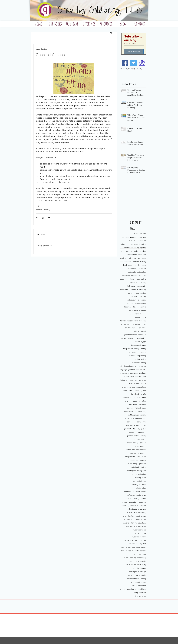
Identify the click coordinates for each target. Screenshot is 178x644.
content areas (133, 293)
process (143, 443)
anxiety (143, 251)
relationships (141, 495)
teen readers (141, 547)
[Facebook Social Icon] (125, 63)
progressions (130, 457)
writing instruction (139, 586)
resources (142, 502)
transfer (143, 551)
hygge (144, 342)
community (142, 286)
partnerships (129, 418)
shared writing (129, 516)
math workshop (140, 380)
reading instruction (139, 474)
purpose (143, 460)
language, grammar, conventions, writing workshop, (133, 373)
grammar (143, 328)
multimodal (133, 404)
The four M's (141, 241)
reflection (131, 495)
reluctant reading (132, 498)
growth (143, 331)
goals (144, 324)
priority (143, 436)
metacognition (141, 390)
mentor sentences (128, 387)
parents (143, 415)
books (144, 265)
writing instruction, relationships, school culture (133, 589)
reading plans (141, 478)
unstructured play (139, 554)
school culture (133, 509)
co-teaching (133, 282)
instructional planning (138, 356)
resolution (133, 502)
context (143, 293)
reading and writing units (136, 471)
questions (142, 464)
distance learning (139, 307)
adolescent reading (139, 244)
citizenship (142, 276)
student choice (140, 533)
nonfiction (142, 404)
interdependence (127, 366)
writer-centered (133, 579)
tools (137, 551)
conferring (124, 289)
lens (145, 377)
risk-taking (134, 505)
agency (143, 248)
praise (144, 429)
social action (129, 519)
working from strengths (137, 575)
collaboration (131, 286)
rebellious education (132, 492)
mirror (128, 401)
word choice (131, 565)
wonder (143, 561)
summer (143, 540)
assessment (132, 255)
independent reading (131, 349)
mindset (137, 397)
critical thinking (133, 300)
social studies (141, 519)
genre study (125, 324)
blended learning (139, 262)
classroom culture (127, 279)
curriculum (130, 303)
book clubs (128, 265)
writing (144, 579)
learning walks (136, 377)
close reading (141, 279)
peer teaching (141, 418)
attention (133, 258)
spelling (126, 523)
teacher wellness (128, 547)
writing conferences (138, 582)
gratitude (136, 331)
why (137, 561)
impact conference (139, 345)
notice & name (141, 408)
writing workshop (140, 596)
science (143, 509)
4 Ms (133, 234)
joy (136, 366)
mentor (143, 384)
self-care (129, 512)
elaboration (133, 310)
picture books (130, 429)
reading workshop (139, 485)
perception (131, 422)
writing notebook (140, 593)
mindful (143, 394)
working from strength (137, 572)
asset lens (142, 255)
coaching (143, 282)
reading (143, 467)
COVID (139, 234)
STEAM (132, 241)
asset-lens (124, 258)
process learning (140, 446)
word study (142, 565)
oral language (133, 415)
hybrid (137, 342)
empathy (143, 310)
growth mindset (130, 335)
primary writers (133, 436)
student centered (139, 530)
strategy (129, 526)
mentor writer (128, 390)
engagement (134, 314)
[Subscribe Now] (134, 51)
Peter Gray (142, 237)
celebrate (132, 272)
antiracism (135, 251)
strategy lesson (140, 526)
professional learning (138, 453)
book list (137, 265)
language (142, 366)
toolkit (131, 551)
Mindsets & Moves (129, 237)
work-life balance (139, 568)
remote (143, 498)
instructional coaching (138, 352)
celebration (142, 272)
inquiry (144, 349)
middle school (133, 394)
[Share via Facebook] (37, 218)
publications (141, 457)
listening (124, 380)
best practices (126, 262)
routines (143, 505)
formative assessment (129, 321)
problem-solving (132, 443)
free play (143, 321)
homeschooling (140, 338)
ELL (145, 234)
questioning (133, 464)
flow (145, 317)
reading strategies (139, 481)
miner (144, 397)
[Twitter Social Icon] (134, 63)
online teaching (140, 411)
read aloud (134, 467)
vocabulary (142, 558)
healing (123, 338)
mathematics (134, 384)
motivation (142, 401)
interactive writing (139, 363)
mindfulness (128, 397)
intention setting (140, 359)
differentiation (141, 303)
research (124, 502)
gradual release (131, 328)
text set (124, 551)
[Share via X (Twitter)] (43, 218)
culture (143, 300)
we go (132, 561)
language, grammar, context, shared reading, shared (133, 370)
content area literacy (138, 289)
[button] (111, 33)
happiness (142, 335)
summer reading (135, 544)
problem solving (140, 439)
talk (145, 544)
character (126, 276)
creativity (143, 296)
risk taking (125, 505)
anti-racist (125, 251)
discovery (127, 307)
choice (134, 276)
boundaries (132, 269)
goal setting (136, 324)
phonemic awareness (130, 425)
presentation (132, 432)
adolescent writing (132, 248)
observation (128, 411)
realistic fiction (141, 488)
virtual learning (130, 558)
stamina (134, 523)
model (134, 401)
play (138, 429)
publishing (134, 460)
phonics (143, 425)
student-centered (131, 540)
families (143, 314)
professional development (136, 450)
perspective (142, 422)
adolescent (125, 244)
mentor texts (141, 387)
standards (142, 523)
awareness (142, 258)
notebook (130, 408)
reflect (144, 492)
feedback (138, 317)
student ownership (139, 537)
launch (126, 377)
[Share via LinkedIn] (49, 218)
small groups (141, 516)
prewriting (142, 432)
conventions (133, 296)
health (130, 338)
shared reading (140, 512)
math (131, 380)
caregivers (142, 269)
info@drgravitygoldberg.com (133, 68)
